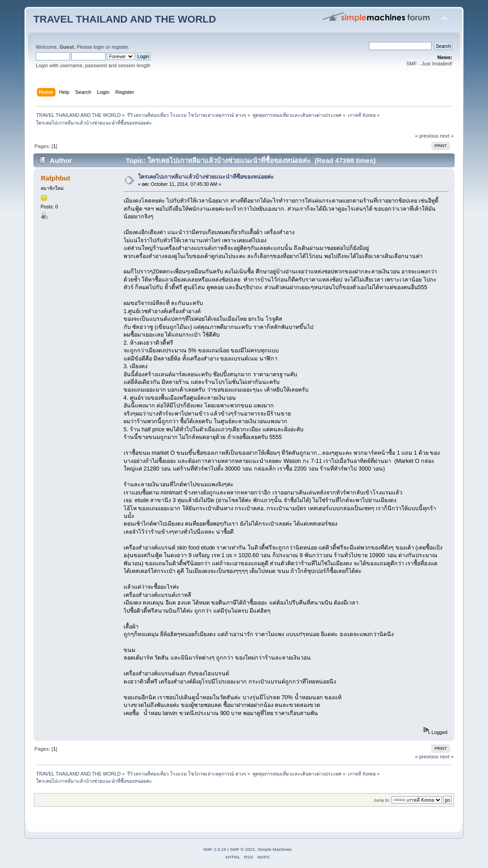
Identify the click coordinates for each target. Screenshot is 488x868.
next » (447, 136)
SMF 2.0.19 (215, 849)
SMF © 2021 (243, 849)
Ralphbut (56, 178)
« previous (427, 136)
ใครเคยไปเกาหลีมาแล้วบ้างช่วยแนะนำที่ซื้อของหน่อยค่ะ (206, 177)
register (120, 47)
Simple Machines (275, 849)
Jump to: (382, 800)
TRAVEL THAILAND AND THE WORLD (125, 19)
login (99, 47)
